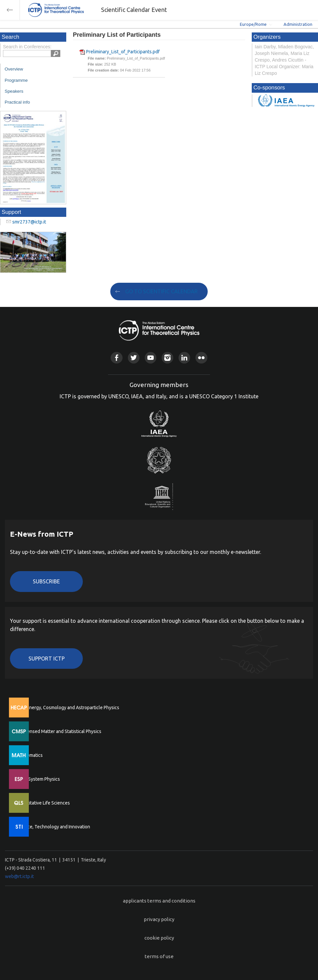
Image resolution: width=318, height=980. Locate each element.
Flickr (201, 358)
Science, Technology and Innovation (53, 827)
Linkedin (184, 358)
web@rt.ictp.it (19, 876)
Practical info (17, 102)
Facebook (116, 358)
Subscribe (46, 581)
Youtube (151, 358)
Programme (16, 80)
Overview (14, 69)
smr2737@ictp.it (29, 222)
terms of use (159, 956)
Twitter (134, 358)
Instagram (167, 358)
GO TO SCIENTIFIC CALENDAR (161, 291)
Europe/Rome (253, 24)
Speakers (14, 91)
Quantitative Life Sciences (43, 803)
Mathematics (29, 755)
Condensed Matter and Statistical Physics (59, 731)
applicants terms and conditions (159, 901)
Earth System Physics (38, 779)
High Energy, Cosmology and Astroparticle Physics (68, 708)
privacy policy (159, 919)
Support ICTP (47, 659)
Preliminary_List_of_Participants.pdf (123, 52)
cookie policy (159, 938)
